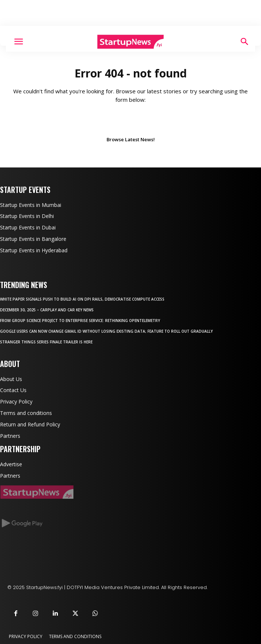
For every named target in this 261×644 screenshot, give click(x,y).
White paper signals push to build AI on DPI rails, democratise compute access (82, 299)
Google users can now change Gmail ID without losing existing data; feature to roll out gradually (106, 331)
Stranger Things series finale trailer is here (46, 342)
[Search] (245, 42)
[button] (18, 42)
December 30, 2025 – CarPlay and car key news (47, 310)
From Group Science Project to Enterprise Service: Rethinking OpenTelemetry (80, 321)
